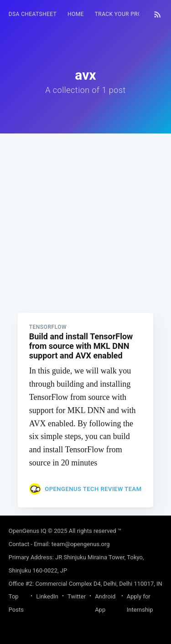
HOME (76, 14)
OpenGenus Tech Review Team (93, 489)
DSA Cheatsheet (33, 14)
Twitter (77, 596)
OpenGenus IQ (28, 531)
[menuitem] (33, 14)
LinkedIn (47, 596)
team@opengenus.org (81, 544)
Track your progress (127, 14)
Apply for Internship (140, 603)
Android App (105, 603)
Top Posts (16, 603)
